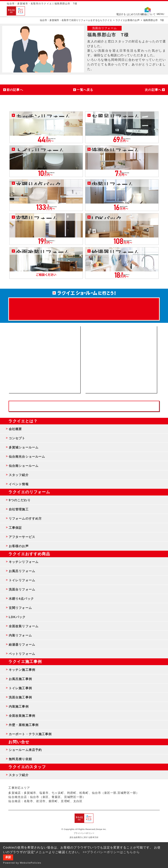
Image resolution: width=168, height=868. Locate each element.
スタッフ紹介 (19, 475)
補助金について (148, 14)
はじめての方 (133, 14)
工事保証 (15, 528)
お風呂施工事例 (20, 679)
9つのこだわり (20, 500)
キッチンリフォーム (24, 562)
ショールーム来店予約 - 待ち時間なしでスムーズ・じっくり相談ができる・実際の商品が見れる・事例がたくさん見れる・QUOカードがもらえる (44, 359)
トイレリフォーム (22, 580)
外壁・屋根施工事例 (24, 725)
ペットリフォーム (22, 654)
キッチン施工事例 (22, 670)
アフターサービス (22, 537)
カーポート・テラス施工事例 (30, 734)
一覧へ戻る (85, 90)
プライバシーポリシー (84, 833)
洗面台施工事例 (20, 697)
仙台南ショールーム (24, 466)
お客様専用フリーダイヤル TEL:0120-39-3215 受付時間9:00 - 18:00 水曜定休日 (84, 406)
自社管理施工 (19, 509)
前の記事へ (15, 90)
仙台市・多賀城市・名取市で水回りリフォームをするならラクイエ (76, 20)
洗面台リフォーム (22, 589)
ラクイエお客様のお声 (128, 20)
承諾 (8, 857)
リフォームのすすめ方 (25, 518)
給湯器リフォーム (22, 645)
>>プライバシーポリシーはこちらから (111, 852)
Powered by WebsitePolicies (22, 863)
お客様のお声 (19, 546)
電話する (121, 14)
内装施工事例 (19, 706)
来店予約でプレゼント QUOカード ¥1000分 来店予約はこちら (84, 307)
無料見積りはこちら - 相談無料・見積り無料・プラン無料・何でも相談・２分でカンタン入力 (121, 359)
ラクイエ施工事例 (25, 662)
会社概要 (15, 429)
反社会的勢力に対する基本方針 (84, 837)
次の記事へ (153, 90)
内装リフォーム (20, 635)
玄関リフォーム (20, 608)
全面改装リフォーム (24, 626)
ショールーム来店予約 (25, 750)
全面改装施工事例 (22, 716)
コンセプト (17, 438)
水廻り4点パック (21, 599)
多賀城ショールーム (24, 447)
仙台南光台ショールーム (27, 457)
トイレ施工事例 (20, 688)
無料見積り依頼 (20, 759)
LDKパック (17, 617)
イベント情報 (19, 484)
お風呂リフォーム (22, 571)
